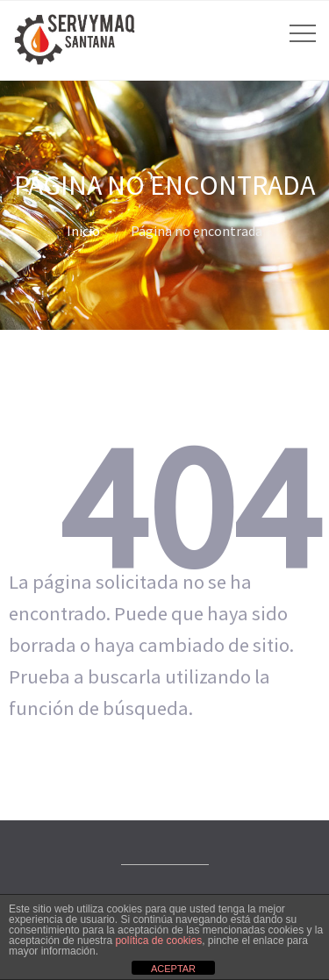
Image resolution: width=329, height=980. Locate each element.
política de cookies (158, 941)
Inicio (83, 231)
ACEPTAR (173, 969)
